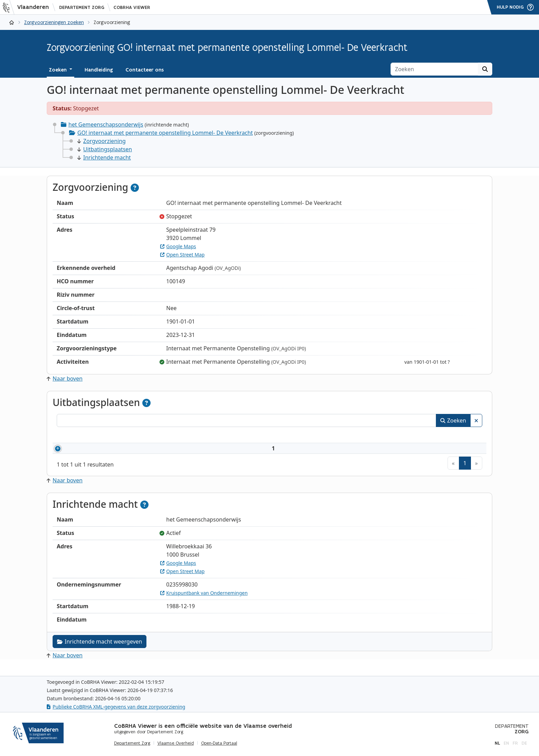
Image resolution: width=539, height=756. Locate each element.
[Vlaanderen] (28, 7)
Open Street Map (183, 255)
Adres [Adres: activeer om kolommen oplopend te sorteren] (377, 436)
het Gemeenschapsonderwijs (106, 124)
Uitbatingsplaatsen (105, 149)
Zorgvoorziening (102, 141)
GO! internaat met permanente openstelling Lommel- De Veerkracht (165, 133)
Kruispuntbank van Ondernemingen (204, 601)
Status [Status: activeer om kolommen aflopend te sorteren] (461, 436)
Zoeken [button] (58, 70)
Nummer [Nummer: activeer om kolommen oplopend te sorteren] (76, 436)
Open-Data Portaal (219, 743)
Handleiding (99, 70)
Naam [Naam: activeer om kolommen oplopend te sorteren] (123, 436)
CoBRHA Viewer (132, 7)
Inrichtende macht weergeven (100, 650)
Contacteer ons (145, 70)
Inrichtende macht (104, 157)
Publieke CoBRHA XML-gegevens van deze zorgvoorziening (116, 707)
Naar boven (65, 379)
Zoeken (453, 420)
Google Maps (178, 246)
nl (497, 743)
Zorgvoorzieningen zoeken (54, 22)
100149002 (87, 452)
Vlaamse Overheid (176, 743)
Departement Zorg (82, 7)
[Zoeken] (434, 69)
